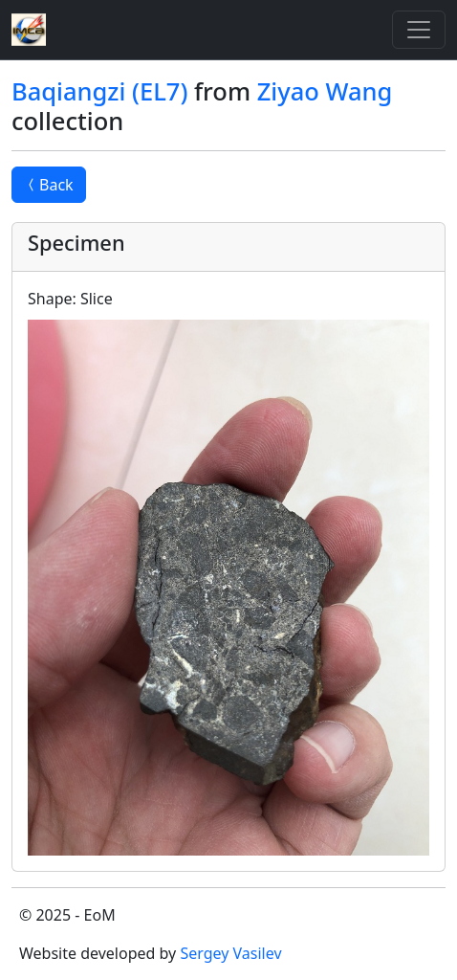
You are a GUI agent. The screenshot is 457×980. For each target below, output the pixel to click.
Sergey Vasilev (230, 953)
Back (49, 185)
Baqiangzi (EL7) (99, 91)
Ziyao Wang (325, 91)
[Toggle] (419, 30)
